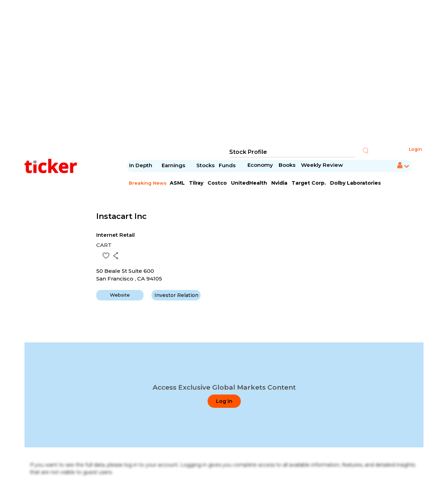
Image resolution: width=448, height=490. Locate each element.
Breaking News (148, 183)
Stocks (205, 165)
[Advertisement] (224, 73)
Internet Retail (115, 235)
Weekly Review (322, 165)
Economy (260, 165)
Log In (224, 401)
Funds (228, 165)
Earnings (174, 165)
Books (287, 165)
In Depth (141, 165)
